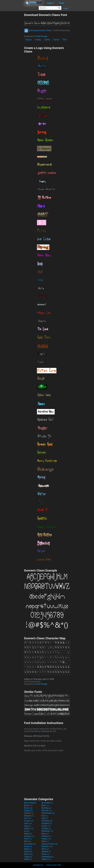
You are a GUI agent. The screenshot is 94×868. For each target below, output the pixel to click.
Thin (65, 40)
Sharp (28, 849)
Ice (27, 831)
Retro (45, 841)
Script (28, 846)
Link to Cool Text (53, 865)
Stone (45, 854)
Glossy (29, 821)
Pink (28, 839)
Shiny (45, 849)
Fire (44, 816)
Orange (29, 836)
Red (28, 841)
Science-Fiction (50, 844)
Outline (46, 836)
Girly (45, 818)
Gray (27, 826)
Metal (28, 834)
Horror (56, 40)
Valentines (48, 857)
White (28, 859)
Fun (28, 818)
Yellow (46, 859)
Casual (28, 810)
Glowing (47, 821)
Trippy (28, 857)
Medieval (47, 831)
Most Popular (30, 803)
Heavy (29, 828)
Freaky (38, 40)
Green (46, 826)
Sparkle (46, 851)
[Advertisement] (12, 51)
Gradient (47, 823)
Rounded (30, 844)
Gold (28, 823)
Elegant (29, 816)
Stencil (28, 854)
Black (28, 805)
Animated (47, 803)
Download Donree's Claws (38, 30)
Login (66, 8)
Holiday (46, 828)
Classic (29, 40)
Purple (46, 839)
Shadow (47, 846)
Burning (46, 808)
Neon (45, 834)
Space (28, 851)
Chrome (47, 810)
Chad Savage (41, 36)
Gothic (47, 40)
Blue (45, 805)
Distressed (48, 813)
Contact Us (38, 865)
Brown (28, 808)
